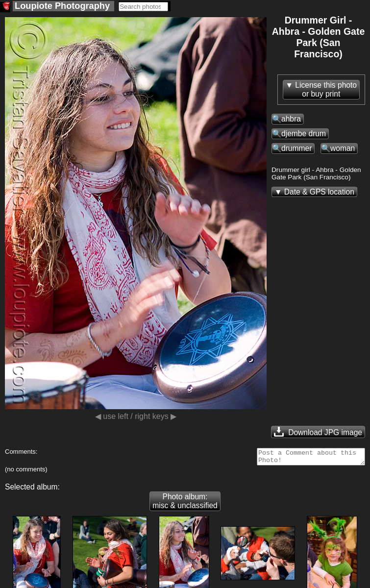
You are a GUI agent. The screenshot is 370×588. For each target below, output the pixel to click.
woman (343, 148)
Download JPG (318, 432)
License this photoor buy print (326, 89)
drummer (296, 148)
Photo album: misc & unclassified (185, 504)
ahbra (291, 119)
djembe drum (304, 134)
